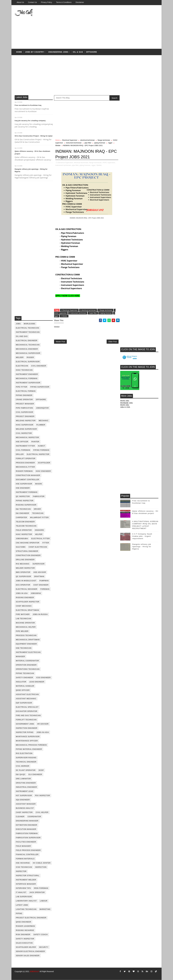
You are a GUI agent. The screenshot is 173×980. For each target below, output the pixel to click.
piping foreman (41, 450)
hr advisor (43, 724)
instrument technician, (63, 165)
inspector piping (25, 732)
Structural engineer (27, 551)
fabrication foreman (27, 833)
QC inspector (23, 496)
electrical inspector (38, 454)
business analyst (25, 808)
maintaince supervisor (28, 737)
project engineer (25, 416)
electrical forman (26, 391)
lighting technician (26, 909)
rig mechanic (23, 564)
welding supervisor (26, 429)
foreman (45, 589)
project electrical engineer (31, 918)
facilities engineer (26, 842)
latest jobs (22, 905)
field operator (24, 530)
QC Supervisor (23, 576)
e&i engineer (22, 513)
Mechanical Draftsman (28, 640)
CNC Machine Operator (28, 543)
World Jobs (125, 149)
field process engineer (28, 850)
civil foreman (23, 450)
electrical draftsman (27, 610)
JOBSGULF (34, 972)
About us (20, 2)
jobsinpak (36, 593)
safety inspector (25, 939)
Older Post (112, 342)
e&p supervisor (24, 703)
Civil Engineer (39, 366)
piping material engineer (29, 749)
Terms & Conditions (64, 2)
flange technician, (96, 163)
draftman (39, 576)
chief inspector (24, 812)
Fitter (46, 543)
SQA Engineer (23, 800)
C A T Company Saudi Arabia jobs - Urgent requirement (142, 284)
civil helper (42, 812)
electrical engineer (27, 341)
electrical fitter (41, 539)
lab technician (24, 619)
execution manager (26, 829)
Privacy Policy (46, 2)
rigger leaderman (25, 926)
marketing (45, 909)
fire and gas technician (28, 716)
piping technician (25, 673)
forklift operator (26, 459)
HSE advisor (40, 572)
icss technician (24, 867)
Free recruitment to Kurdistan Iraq (28, 105)
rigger (30, 357)
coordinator (34, 817)
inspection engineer (27, 728)
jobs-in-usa (22, 593)
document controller (28, 480)
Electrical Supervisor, (66, 163)
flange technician (104, 140)
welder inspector (25, 568)
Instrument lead (25, 791)
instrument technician (28, 332)
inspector (21, 871)
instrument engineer (27, 374)
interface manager (26, 884)
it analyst (21, 892)
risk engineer (23, 935)
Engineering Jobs (58, 52)
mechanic (44, 421)
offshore (91, 52)
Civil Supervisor (24, 412)
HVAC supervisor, (109, 163)
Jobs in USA (125, 155)
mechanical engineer (27, 349)
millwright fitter (39, 518)
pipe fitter (22, 387)
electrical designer (27, 589)
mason (39, 484)
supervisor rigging (26, 758)
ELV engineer (35, 774)
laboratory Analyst (26, 901)
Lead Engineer (37, 682)
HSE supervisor (24, 484)
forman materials (25, 859)
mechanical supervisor (28, 353)
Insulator (21, 682)
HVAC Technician (24, 370)
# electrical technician (88, 310)
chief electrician (38, 547)
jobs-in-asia (43, 732)
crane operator (24, 400)
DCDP (41, 770)
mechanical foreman (27, 378)
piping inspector (25, 501)
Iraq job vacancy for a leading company (30, 121)
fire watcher (23, 614)
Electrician (22, 366)
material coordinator (27, 661)
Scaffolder (44, 463)
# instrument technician (78, 313)
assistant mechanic (26, 699)
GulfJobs (21, 547)
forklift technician (26, 720)
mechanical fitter (25, 467)
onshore (39, 530)
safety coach (41, 935)
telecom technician (26, 526)
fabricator (39, 496)
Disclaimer (80, 2)
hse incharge (23, 863)
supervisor (39, 564)
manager (20, 657)
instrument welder (26, 880)
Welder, (99, 165)
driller (20, 454)
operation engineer (26, 665)
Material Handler (25, 686)
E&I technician (23, 509)
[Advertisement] (112, 27)
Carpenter (21, 518)
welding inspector (26, 421)
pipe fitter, (75, 165)
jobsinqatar (42, 408)
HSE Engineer (23, 488)
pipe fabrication (24, 408)
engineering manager (27, 821)
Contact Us (33, 2)
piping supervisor (40, 387)
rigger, (94, 165)
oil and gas (22, 336)
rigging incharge (25, 930)
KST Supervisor (24, 796)
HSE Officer (22, 442)
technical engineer (26, 762)
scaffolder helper (26, 947)
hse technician (24, 648)
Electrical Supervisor (28, 362)
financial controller (27, 855)
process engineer (25, 463)
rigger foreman (24, 471)
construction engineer (28, 555)
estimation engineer (27, 825)
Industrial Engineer (26, 787)
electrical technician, (81, 163)
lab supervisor (24, 897)
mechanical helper (26, 627)
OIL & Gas (78, 52)
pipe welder (22, 631)
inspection (41, 867)
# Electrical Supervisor (69, 310)
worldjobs (30, 324)
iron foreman (41, 888)
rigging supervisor (26, 505)
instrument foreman (27, 492)
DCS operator (23, 585)
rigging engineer (25, 598)
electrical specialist (27, 707)
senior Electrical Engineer (30, 951)
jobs (18, 324)
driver (37, 509)
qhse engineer (24, 922)
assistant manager (26, 804)
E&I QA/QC (21, 774)
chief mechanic (24, 606)
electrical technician (27, 328)
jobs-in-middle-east (26, 581)
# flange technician (105, 310)
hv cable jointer (42, 863)
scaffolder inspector (28, 602)
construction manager (28, 475)
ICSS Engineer (44, 678)
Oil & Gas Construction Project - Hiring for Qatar (34, 136)
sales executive (24, 943)
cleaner (20, 817)
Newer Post (60, 342)
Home (19, 52)
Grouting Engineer (26, 783)
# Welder (64, 316)
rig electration (24, 753)
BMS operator (23, 572)
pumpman (44, 581)
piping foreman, (85, 165)
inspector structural (28, 876)
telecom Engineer (25, 522)
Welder (20, 357)
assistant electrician (27, 694)
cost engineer (41, 585)
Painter (35, 442)
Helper (39, 534)
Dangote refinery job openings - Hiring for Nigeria (142, 295)
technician (38, 513)
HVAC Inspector (24, 534)
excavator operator (27, 711)
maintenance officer (27, 741)
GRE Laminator (23, 779)
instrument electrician (28, 652)
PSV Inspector (43, 796)
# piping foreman (106, 313)
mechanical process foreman (31, 745)
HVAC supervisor (25, 425)
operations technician (28, 669)
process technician (26, 635)
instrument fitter (25, 446)
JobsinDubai (22, 539)
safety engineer (24, 678)
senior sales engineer (28, 956)
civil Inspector (24, 433)
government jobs (25, 724)
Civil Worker (23, 766)
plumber (41, 425)
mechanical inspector (27, 437)
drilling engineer (25, 560)
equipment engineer (26, 644)
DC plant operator (26, 770)
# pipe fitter (93, 313)
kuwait (42, 446)
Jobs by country (35, 52)
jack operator (37, 892)
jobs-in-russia (40, 614)
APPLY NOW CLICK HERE (68, 296)
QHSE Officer (23, 690)
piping (19, 913)
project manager (25, 404)
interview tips (23, 888)
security (44, 947)
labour (44, 901)
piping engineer (24, 395)
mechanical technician (28, 345)
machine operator (25, 623)
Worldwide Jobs (127, 151)
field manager (23, 846)
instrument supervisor (28, 383)
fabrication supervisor (28, 838)
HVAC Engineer (43, 471)
